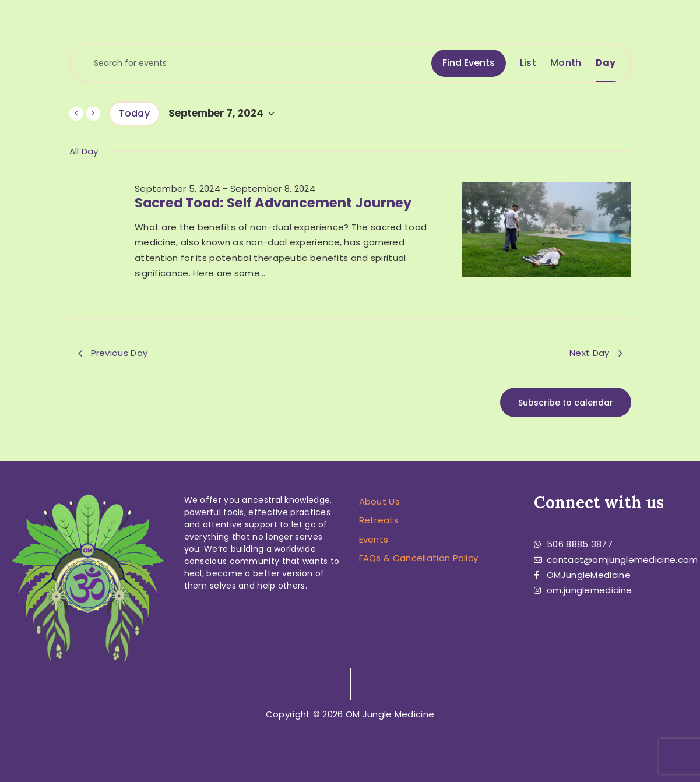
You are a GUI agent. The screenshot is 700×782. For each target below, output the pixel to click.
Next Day (596, 353)
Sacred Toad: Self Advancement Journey (273, 203)
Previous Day (113, 353)
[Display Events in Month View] (566, 63)
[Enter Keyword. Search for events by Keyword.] (251, 63)
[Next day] (93, 114)
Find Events (469, 63)
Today (135, 113)
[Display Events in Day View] (606, 63)
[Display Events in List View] (528, 63)
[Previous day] (76, 114)
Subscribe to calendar (566, 403)
